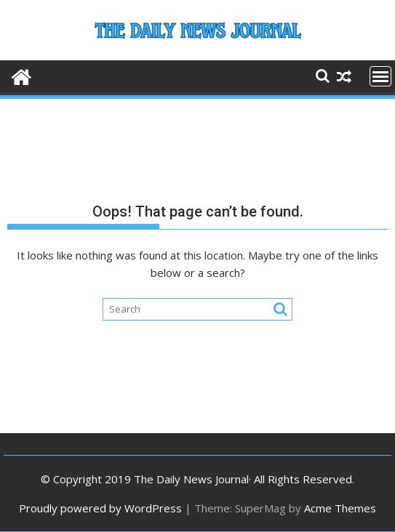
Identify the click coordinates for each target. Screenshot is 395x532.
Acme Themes (340, 508)
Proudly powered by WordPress (100, 508)
